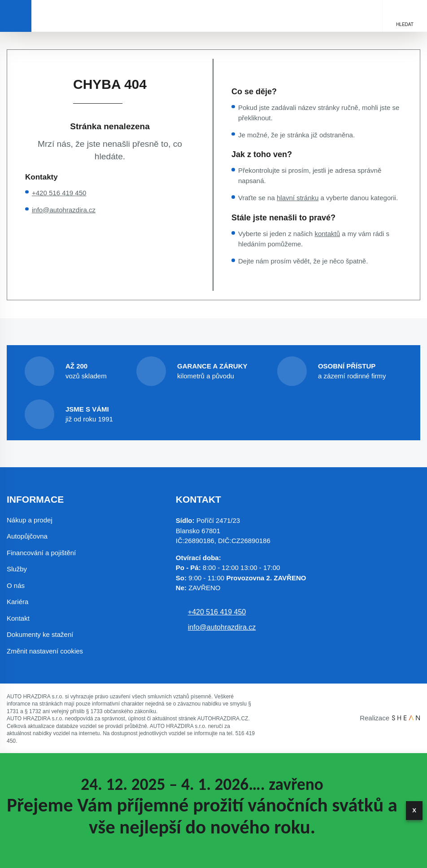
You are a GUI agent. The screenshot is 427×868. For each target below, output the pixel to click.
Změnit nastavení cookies (45, 651)
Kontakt (18, 618)
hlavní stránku (298, 198)
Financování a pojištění (41, 553)
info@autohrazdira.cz (64, 210)
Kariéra (17, 602)
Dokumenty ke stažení (40, 634)
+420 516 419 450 (59, 193)
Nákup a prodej (30, 520)
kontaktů (327, 234)
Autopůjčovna (27, 536)
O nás (16, 585)
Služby (17, 569)
